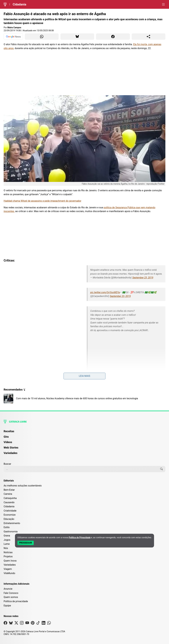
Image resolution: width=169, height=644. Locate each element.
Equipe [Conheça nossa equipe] (7, 606)
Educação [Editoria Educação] (9, 519)
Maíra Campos (14, 27)
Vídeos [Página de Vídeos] (8, 442)
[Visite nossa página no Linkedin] (44, 624)
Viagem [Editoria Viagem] (8, 569)
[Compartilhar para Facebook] (113, 37)
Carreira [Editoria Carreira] (8, 494)
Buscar (7, 464)
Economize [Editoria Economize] (10, 515)
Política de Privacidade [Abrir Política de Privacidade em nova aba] (80, 537)
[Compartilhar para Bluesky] (77, 37)
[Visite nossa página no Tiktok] (38, 624)
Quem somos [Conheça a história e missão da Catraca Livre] (11, 597)
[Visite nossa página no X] (16, 624)
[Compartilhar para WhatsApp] (42, 37)
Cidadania (19, 4)
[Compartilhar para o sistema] (149, 37)
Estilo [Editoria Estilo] (7, 527)
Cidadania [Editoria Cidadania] (9, 506)
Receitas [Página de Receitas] (9, 431)
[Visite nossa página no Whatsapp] (49, 624)
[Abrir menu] (163, 4)
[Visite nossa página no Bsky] (11, 624)
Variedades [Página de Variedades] (11, 453)
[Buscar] (161, 469)
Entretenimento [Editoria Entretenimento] (12, 523)
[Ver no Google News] (13, 37)
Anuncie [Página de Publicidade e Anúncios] (8, 589)
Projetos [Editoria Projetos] (8, 556)
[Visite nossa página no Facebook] (5, 624)
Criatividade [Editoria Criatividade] (10, 511)
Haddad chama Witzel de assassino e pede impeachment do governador (42, 201)
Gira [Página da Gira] (6, 437)
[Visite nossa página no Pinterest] (33, 624)
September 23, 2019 (143, 278)
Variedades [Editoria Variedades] (10, 565)
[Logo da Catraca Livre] (5, 4)
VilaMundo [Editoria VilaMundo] (9, 573)
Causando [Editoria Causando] (9, 502)
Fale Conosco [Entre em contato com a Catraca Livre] (11, 593)
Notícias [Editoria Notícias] (8, 552)
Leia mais (84, 376)
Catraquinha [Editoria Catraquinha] (10, 498)
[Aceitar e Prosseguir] (26, 543)
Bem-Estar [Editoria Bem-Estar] (9, 490)
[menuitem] (84, 433)
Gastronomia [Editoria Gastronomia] (11, 532)
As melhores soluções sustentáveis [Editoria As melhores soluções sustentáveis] (23, 486)
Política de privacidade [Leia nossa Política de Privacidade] (16, 601)
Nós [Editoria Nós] (6, 548)
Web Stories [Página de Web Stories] (11, 448)
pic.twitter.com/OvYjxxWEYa (105, 292)
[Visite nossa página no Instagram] (22, 624)
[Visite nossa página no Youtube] (27, 624)
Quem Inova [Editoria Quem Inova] (10, 561)
